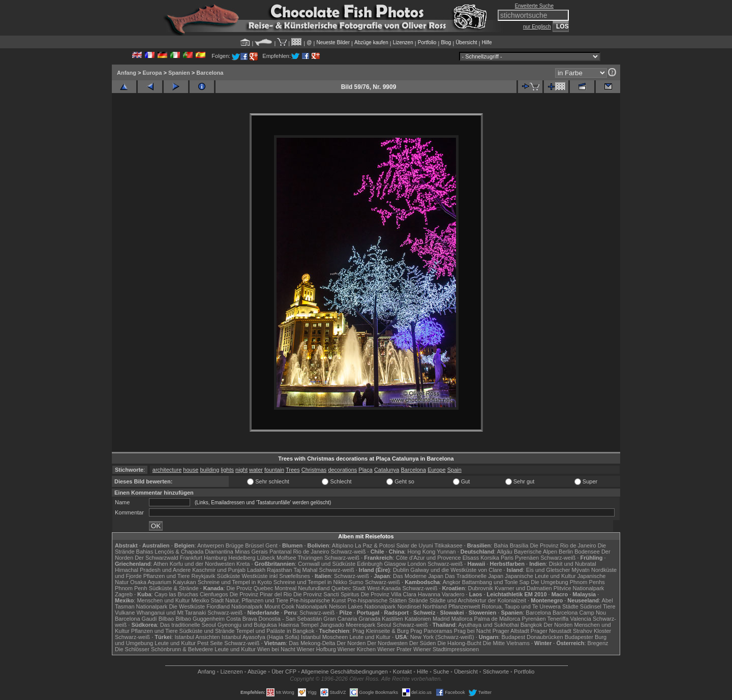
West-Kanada (384, 588)
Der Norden (558, 625)
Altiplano (343, 545)
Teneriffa (558, 619)
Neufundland (314, 588)
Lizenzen (403, 42)
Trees (293, 470)
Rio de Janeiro (311, 552)
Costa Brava (242, 619)
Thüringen (310, 558)
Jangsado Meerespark (347, 625)
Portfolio (427, 42)
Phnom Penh (131, 588)
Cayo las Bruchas (176, 594)
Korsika (490, 558)
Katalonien (418, 619)
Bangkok (531, 625)
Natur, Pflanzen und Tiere (257, 600)
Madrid (441, 619)
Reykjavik (203, 576)
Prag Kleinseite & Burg (380, 631)
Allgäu (505, 552)
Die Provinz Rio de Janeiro (563, 545)
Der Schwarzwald (157, 558)
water (256, 470)
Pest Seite (210, 643)
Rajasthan (280, 570)
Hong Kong (421, 552)
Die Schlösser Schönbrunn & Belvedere (164, 649)
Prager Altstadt (511, 631)
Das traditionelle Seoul (188, 625)
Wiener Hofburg (316, 649)
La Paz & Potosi (375, 545)
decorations (342, 470)
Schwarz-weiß (348, 552)
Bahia (501, 545)
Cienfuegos (214, 594)
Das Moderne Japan (418, 576)
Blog (446, 42)
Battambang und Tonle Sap (496, 582)
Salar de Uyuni (414, 545)
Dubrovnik (481, 588)
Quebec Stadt (348, 588)
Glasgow (395, 564)
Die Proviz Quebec (250, 588)
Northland (435, 606)
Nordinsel (409, 606)
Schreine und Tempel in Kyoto (235, 582)
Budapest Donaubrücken (532, 637)
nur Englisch (537, 27)
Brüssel (254, 545)
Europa (152, 73)
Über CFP (284, 672)
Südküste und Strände (207, 631)
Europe (436, 470)
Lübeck (266, 558)
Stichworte (496, 672)
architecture (167, 470)
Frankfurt (191, 558)
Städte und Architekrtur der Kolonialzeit (478, 600)
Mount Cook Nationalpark (296, 606)
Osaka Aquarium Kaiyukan (163, 582)
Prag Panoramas (431, 631)
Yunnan (446, 552)
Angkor (452, 582)
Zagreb (124, 594)
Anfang (127, 73)
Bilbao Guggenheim (200, 619)
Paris (507, 558)
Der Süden (423, 643)
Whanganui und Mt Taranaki (171, 613)
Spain (454, 470)
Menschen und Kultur (163, 600)
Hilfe (487, 42)
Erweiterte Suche (534, 6)
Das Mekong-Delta (312, 643)
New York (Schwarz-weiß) (442, 637)
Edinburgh (370, 564)
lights (227, 470)
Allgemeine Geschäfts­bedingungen (344, 672)
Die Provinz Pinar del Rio (261, 594)
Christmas (314, 470)
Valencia (581, 619)
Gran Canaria (340, 619)
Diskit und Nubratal (573, 564)
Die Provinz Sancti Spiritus (326, 594)
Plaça (365, 470)
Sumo (356, 582)
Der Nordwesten (387, 643)
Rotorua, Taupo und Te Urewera (521, 606)
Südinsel (591, 606)
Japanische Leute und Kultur (540, 576)
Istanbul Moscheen (324, 637)
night (241, 470)
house (191, 470)
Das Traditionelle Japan (474, 576)
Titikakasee (448, 545)
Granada (369, 619)
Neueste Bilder (333, 42)
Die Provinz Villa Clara (389, 594)
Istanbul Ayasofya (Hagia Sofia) (261, 637)
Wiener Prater (394, 649)
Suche (441, 672)
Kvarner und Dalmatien (523, 588)
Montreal (285, 588)
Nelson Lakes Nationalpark (362, 606)
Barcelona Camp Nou (579, 613)
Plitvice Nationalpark (579, 588)
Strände (418, 600)
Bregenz (598, 643)
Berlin (566, 552)
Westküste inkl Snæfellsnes (276, 576)
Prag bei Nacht (472, 631)
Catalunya (387, 470)
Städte (570, 606)
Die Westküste (187, 606)
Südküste (229, 576)
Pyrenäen (527, 558)
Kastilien (392, 619)
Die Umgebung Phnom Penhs (568, 582)
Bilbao (166, 619)
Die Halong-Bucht (460, 643)
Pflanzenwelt (464, 606)
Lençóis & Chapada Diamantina (194, 552)
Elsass (471, 558)
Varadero (453, 594)
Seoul (384, 625)
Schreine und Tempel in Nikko (310, 582)
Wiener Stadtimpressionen (446, 649)
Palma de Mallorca (497, 619)
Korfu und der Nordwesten (202, 564)
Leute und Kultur (370, 637)
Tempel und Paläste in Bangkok (275, 631)
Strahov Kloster (592, 631)
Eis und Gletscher (548, 570)
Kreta (243, 564)
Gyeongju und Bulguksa (247, 625)
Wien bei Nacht (276, 649)
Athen (161, 564)
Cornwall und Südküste (327, 564)
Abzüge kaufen (371, 42)
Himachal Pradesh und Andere (153, 570)
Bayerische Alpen (536, 552)
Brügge (235, 545)
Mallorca (462, 619)
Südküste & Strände (174, 588)
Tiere (609, 606)
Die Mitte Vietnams (506, 643)
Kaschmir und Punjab (219, 570)
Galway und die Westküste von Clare (456, 570)
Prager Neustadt (551, 631)
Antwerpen (211, 545)
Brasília (519, 545)
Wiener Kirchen (357, 649)
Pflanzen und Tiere (167, 576)
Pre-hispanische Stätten (377, 600)
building (209, 470)
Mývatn (581, 570)
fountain (274, 470)
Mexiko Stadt (207, 600)
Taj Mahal (305, 570)
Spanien (179, 73)
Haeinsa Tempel (299, 625)
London (417, 564)
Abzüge (257, 672)
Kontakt (402, 672)
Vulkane (125, 613)
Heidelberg (242, 558)
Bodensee (587, 552)
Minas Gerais (251, 552)
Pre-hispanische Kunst (318, 600)
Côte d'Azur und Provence (429, 558)
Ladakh (256, 570)
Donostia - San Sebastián (291, 619)
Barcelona (210, 73)
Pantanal (280, 552)
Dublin (401, 570)
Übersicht (466, 42)
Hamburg (215, 558)
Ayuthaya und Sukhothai (489, 625)
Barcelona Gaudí (136, 619)
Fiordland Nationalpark (235, 606)
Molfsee (286, 558)
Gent (271, 545)
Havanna (429, 594)
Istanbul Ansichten (197, 637)
